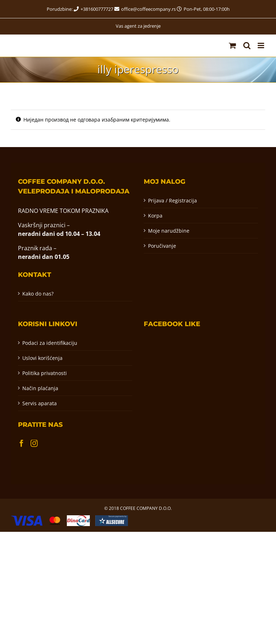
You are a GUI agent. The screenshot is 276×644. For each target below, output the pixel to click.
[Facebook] (22, 443)
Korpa (155, 216)
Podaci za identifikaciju (50, 343)
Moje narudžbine (169, 231)
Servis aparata (40, 403)
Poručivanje (162, 246)
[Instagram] (34, 443)
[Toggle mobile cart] (233, 45)
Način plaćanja (40, 388)
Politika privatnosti (45, 373)
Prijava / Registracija (172, 200)
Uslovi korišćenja (42, 358)
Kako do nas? (38, 294)
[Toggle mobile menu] (261, 45)
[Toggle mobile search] (247, 45)
